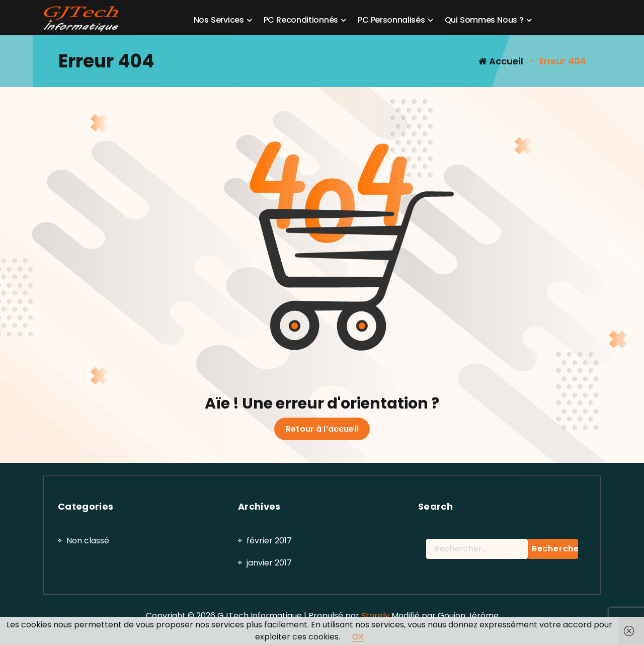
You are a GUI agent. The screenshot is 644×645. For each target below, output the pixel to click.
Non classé (88, 611)
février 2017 (269, 611)
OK (358, 637)
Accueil (501, 61)
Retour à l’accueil (322, 429)
